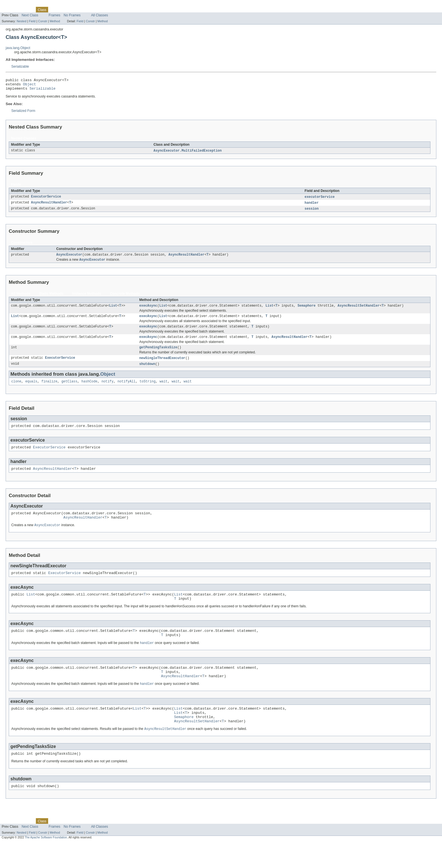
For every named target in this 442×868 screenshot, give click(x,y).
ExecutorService (46, 200)
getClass (69, 390)
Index (96, 10)
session (312, 212)
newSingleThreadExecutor (162, 366)
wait (163, 390)
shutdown (147, 372)
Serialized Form (23, 113)
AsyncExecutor (69, 259)
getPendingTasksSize (158, 355)
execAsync (148, 311)
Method (55, 21)
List (113, 311)
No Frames (72, 15)
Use (54, 10)
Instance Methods (87, 298)
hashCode (89, 390)
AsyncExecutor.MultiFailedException (188, 153)
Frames (55, 15)
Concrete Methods (125, 298)
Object (30, 86)
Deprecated (80, 10)
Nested (22, 21)
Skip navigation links (16, 5)
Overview (9, 10)
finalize (49, 390)
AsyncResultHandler (49, 206)
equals (31, 390)
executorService (320, 200)
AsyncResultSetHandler (359, 311)
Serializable (20, 67)
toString (148, 390)
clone (16, 390)
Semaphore (306, 311)
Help (108, 10)
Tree (64, 10)
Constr (43, 21)
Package (26, 10)
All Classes (100, 15)
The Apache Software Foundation (46, 863)
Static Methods (51, 298)
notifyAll (127, 390)
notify (108, 390)
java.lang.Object (18, 48)
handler (312, 206)
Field (32, 21)
